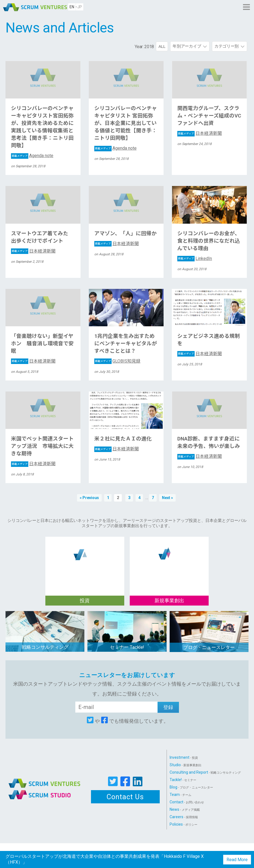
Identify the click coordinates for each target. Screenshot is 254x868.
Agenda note (32, 156)
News (185, 809)
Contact (187, 802)
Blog (191, 787)
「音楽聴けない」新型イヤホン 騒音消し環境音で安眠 (42, 344)
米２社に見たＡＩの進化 (123, 439)
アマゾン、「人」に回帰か (125, 234)
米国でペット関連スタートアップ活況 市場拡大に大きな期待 (42, 446)
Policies (183, 824)
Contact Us (125, 797)
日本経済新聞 (200, 133)
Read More (237, 860)
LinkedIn (195, 258)
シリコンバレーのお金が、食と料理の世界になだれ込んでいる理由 (209, 241)
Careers (184, 817)
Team (180, 795)
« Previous (89, 498)
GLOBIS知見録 (117, 361)
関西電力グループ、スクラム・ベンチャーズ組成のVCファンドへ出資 (209, 116)
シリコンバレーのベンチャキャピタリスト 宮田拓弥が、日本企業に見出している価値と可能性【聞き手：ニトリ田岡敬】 (126, 123)
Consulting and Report (205, 772)
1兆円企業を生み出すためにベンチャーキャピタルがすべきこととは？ (126, 344)
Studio (186, 765)
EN (72, 7)
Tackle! (183, 780)
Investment (184, 757)
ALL (162, 46)
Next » (167, 498)
